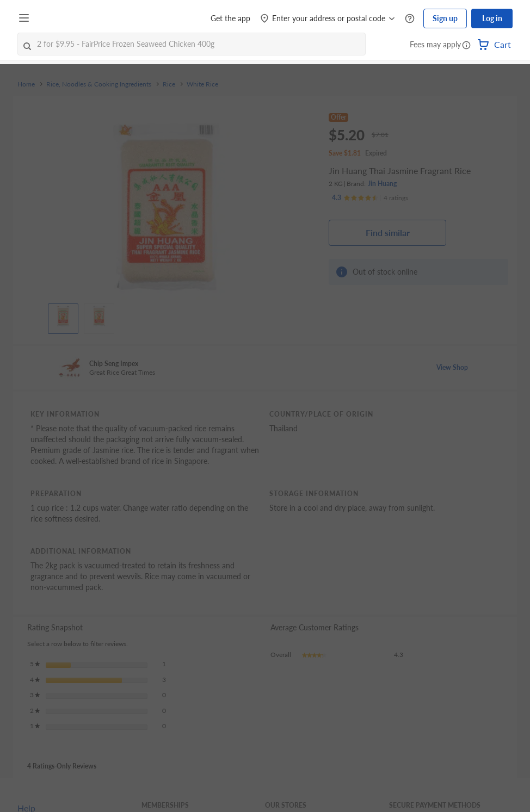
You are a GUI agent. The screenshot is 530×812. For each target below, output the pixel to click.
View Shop (452, 367)
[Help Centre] (410, 19)
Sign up (445, 18)
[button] (466, 46)
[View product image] (63, 316)
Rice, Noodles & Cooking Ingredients (99, 84)
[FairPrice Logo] (65, 18)
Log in (492, 18)
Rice (169, 84)
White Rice (202, 84)
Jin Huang (382, 184)
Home (26, 84)
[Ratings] (370, 198)
